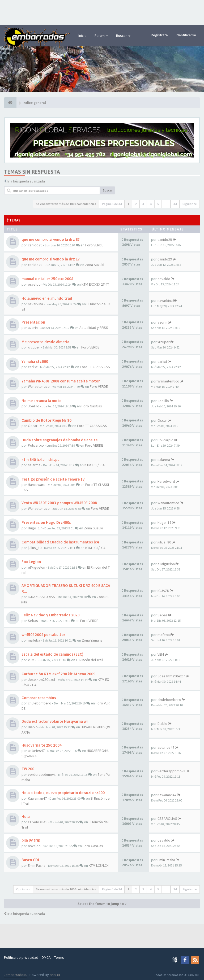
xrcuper (34, 347)
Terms (59, 957)
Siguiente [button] (190, 204)
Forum (101, 36)
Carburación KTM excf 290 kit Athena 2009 (58, 674)
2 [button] (136, 204)
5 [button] (158, 204)
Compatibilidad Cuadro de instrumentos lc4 (60, 542)
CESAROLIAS (38, 822)
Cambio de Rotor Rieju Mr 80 (46, 420)
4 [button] (151, 204)
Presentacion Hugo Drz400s (46, 522)
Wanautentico (39, 386)
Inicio (82, 36)
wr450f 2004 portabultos (44, 635)
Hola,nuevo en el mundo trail (47, 298)
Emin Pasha (37, 865)
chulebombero (40, 703)
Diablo (33, 727)
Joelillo (34, 406)
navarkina (35, 304)
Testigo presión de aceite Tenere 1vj (54, 479)
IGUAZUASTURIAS (41, 597)
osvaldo (34, 284)
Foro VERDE (94, 245)
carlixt (33, 367)
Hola (26, 816)
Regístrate (159, 35)
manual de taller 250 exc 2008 (47, 279)
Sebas (33, 621)
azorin (33, 328)
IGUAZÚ (163, 591)
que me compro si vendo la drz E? (51, 239)
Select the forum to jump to (102, 904)
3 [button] (143, 204)
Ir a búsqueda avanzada (26, 181)
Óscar (33, 426)
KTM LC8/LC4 (94, 465)
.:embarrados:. (15, 975)
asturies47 (36, 751)
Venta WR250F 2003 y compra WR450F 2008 (59, 503)
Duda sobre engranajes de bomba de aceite (59, 440)
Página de (112, 204)
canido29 (35, 245)
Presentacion (33, 322)
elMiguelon (37, 567)
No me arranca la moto (42, 401)
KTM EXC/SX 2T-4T (95, 284)
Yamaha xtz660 (35, 361)
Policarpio (36, 445)
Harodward (37, 485)
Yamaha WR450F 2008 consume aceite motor (61, 381)
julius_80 (35, 548)
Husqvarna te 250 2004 (42, 745)
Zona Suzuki (95, 265)
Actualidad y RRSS (94, 328)
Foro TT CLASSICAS (95, 367)
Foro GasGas (92, 406)
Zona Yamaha (92, 640)
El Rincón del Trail (90, 660)
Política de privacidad (21, 957)
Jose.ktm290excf (42, 680)
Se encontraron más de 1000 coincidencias (66, 204)
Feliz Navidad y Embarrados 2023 (51, 615)
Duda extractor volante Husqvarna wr (55, 721)
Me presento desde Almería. (46, 342)
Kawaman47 (37, 798)
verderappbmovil (42, 774)
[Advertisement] (102, 12)
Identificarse (186, 35)
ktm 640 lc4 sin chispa (41, 459)
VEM (31, 660)
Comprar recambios (39, 698)
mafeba (34, 640)
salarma (34, 465)
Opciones (23, 889)
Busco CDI (30, 860)
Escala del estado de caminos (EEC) (52, 654)
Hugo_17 (35, 528)
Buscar (123, 36)
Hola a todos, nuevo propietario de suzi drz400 (63, 793)
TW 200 (28, 769)
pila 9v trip (31, 840)
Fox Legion (31, 562)
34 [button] (175, 204)
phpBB (55, 975)
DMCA (46, 957)
